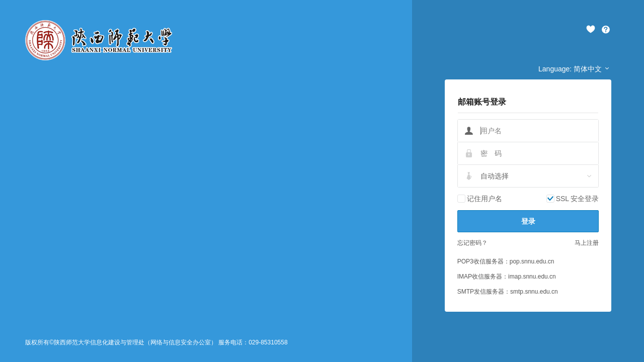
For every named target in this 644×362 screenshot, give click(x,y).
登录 (528, 221)
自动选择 (495, 176)
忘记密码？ (472, 243)
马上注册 (587, 243)
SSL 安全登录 (578, 199)
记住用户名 (485, 199)
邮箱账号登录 (482, 102)
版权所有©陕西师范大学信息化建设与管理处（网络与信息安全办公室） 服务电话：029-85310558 (156, 342)
